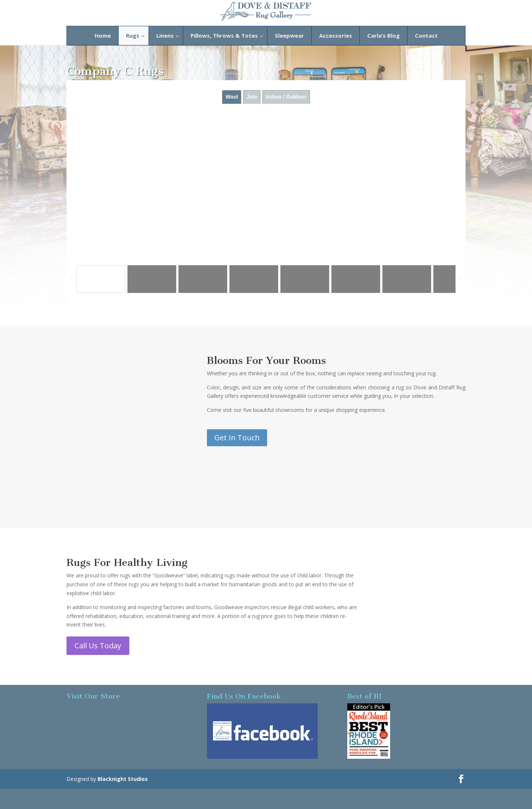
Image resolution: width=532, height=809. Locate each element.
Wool (232, 97)
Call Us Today (98, 646)
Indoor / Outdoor (286, 97)
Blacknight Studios (123, 779)
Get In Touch (237, 438)
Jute (252, 97)
